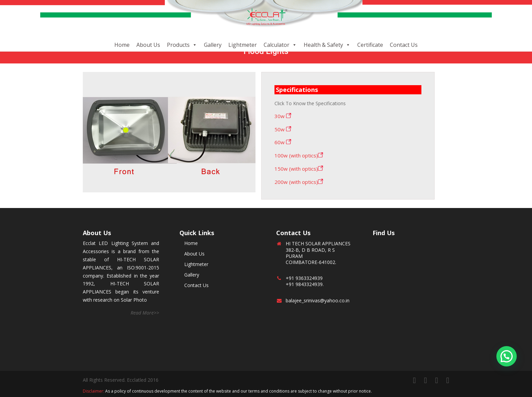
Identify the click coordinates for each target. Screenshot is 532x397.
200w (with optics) (299, 182)
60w (283, 142)
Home (122, 45)
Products (178, 45)
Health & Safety (323, 45)
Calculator (277, 45)
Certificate (370, 45)
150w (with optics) (299, 169)
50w (283, 129)
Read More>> (145, 313)
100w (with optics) (299, 155)
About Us (148, 45)
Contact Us (404, 45)
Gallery (213, 45)
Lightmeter (243, 45)
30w (283, 116)
